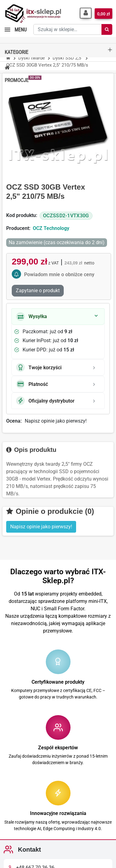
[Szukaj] (107, 29)
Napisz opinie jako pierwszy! (56, 421)
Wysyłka (32, 317)
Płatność (32, 384)
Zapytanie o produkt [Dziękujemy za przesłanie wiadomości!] (38, 291)
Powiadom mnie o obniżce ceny (59, 274)
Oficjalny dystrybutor (45, 401)
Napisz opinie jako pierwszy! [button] (41, 527)
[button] (86, 13)
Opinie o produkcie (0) (50, 511)
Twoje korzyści (39, 367)
